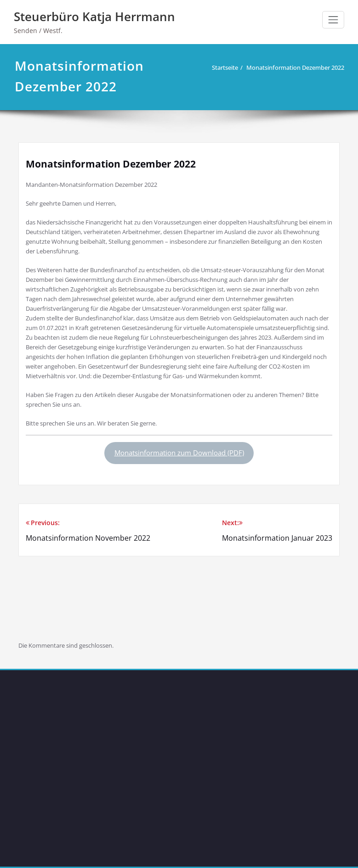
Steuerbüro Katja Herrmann (94, 17)
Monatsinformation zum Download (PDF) (179, 453)
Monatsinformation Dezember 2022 (293, 67)
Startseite (223, 67)
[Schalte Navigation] (333, 20)
